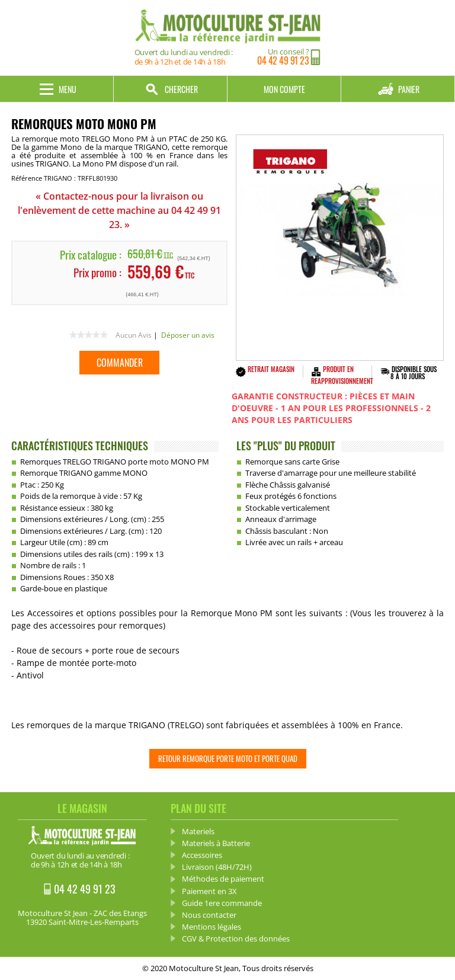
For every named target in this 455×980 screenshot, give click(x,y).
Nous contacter (209, 915)
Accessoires (202, 855)
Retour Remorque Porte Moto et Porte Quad (228, 758)
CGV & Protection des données (236, 939)
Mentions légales (212, 927)
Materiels (198, 831)
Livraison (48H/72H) (217, 867)
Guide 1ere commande (222, 903)
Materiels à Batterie (216, 843)
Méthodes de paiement (223, 879)
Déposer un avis (188, 335)
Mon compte (284, 89)
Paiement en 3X (209, 891)
